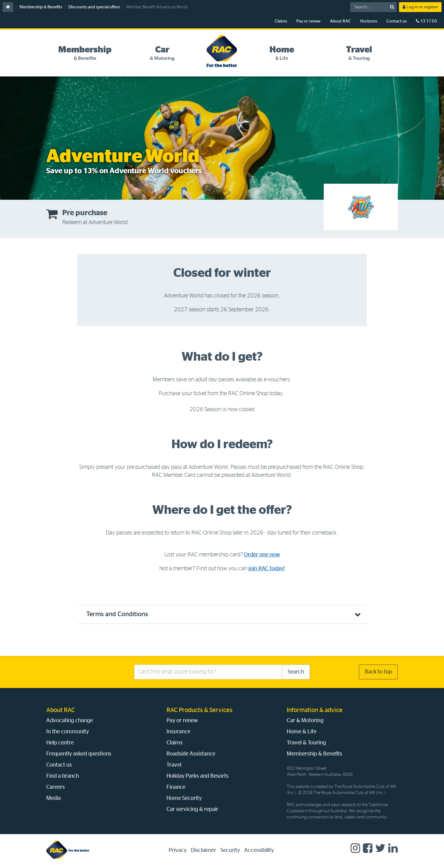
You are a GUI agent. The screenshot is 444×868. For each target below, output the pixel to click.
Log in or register (420, 7)
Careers (55, 787)
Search (296, 672)
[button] (222, 614)
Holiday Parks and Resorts (197, 776)
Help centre (60, 743)
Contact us (397, 21)
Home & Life (302, 732)
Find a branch (63, 776)
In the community (68, 732)
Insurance (178, 732)
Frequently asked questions (79, 754)
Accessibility (259, 850)
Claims (281, 21)
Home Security (184, 798)
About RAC (340, 21)
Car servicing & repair (192, 809)
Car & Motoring (305, 721)
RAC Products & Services (199, 710)
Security (230, 850)
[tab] (85, 53)
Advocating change (70, 721)
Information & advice (315, 710)
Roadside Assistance (191, 754)
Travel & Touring (306, 743)
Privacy (178, 850)
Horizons (369, 21)
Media (53, 798)
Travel (174, 765)
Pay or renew (308, 21)
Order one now (262, 555)
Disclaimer (203, 850)
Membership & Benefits (41, 7)
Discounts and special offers (94, 7)
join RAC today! (267, 569)
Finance (176, 787)
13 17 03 (426, 21)
